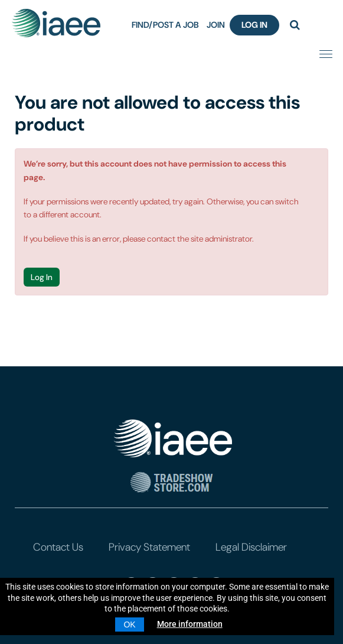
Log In (254, 25)
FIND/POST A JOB (165, 25)
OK (129, 625)
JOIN (216, 25)
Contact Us (58, 547)
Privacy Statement (149, 547)
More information (190, 624)
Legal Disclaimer (251, 547)
